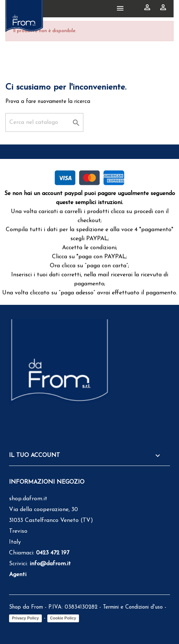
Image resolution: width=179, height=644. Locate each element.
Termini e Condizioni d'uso (133, 607)
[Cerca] (44, 122)
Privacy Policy (25, 618)
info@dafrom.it (50, 564)
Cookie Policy (63, 618)
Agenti (18, 575)
